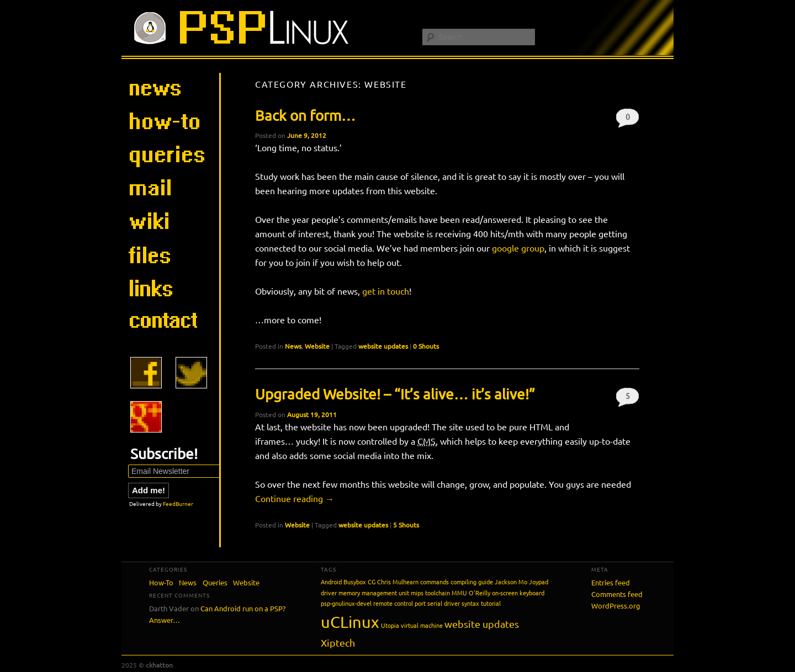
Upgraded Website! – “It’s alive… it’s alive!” (395, 394)
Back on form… (305, 116)
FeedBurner (178, 503)
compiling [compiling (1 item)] (463, 582)
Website (317, 346)
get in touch (386, 291)
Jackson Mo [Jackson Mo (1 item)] (511, 582)
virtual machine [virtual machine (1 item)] (422, 625)
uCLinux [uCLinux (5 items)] (350, 622)
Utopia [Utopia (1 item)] (390, 625)
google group (518, 248)
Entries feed (611, 582)
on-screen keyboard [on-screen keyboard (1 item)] (518, 593)
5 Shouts (627, 399)
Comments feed (617, 594)
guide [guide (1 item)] (486, 582)
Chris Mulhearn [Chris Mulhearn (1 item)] (398, 582)
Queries (215, 582)
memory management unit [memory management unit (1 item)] (374, 593)
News (293, 346)
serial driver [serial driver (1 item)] (444, 603)
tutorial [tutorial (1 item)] (491, 603)
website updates (383, 346)
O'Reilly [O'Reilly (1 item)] (479, 593)
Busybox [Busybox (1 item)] (355, 582)
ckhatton (159, 665)
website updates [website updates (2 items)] (482, 624)
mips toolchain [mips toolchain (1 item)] (430, 593)
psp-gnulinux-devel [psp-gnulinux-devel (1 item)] (346, 603)
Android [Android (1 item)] (331, 582)
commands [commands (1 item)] (434, 582)
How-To (161, 582)
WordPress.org (616, 606)
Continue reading (295, 498)
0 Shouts (627, 119)
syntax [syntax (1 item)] (470, 603)
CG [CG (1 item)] (372, 582)
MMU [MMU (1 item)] (459, 593)
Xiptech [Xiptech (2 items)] (338, 642)
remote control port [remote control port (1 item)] (399, 603)
